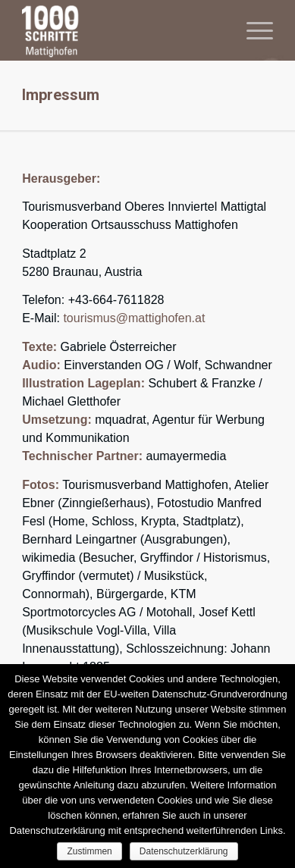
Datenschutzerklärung (184, 851)
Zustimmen (89, 851)
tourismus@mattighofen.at (134, 318)
